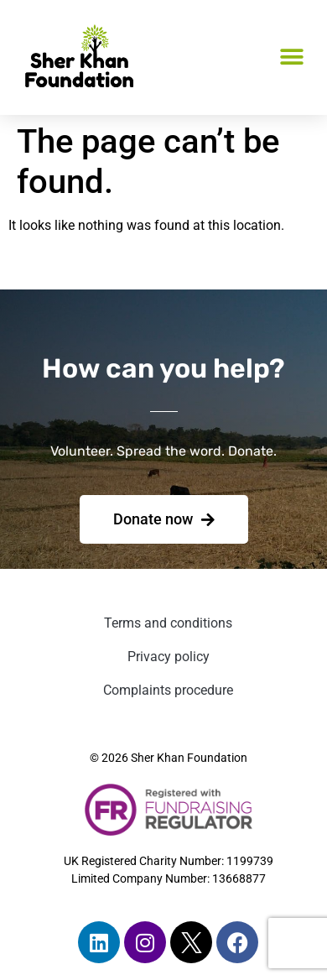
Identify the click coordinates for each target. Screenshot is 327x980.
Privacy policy (169, 657)
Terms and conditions (168, 623)
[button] (291, 57)
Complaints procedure (168, 690)
